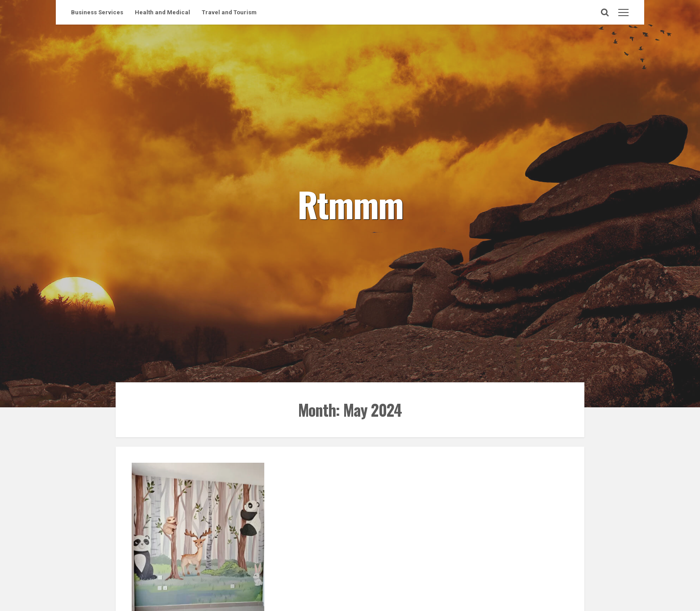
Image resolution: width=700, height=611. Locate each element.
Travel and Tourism (229, 12)
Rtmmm (350, 204)
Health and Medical (162, 12)
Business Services (97, 12)
